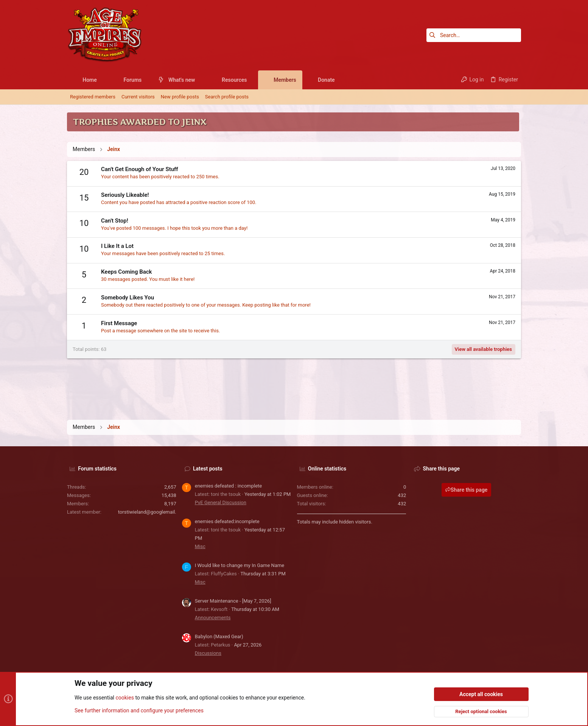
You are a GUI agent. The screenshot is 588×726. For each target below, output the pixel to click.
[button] (103, 80)
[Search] (474, 35)
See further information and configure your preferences (139, 710)
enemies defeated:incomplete (227, 521)
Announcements (213, 618)
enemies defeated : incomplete (228, 486)
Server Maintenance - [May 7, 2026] (233, 601)
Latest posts (208, 469)
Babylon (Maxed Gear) (219, 636)
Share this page (467, 490)
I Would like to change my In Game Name (240, 565)
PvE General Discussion (221, 502)
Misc (200, 546)
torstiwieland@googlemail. (147, 512)
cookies (124, 698)
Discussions (208, 653)
